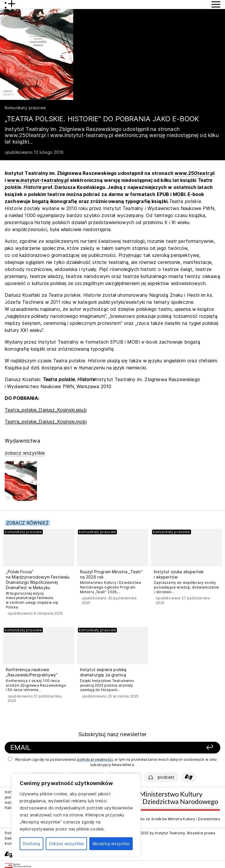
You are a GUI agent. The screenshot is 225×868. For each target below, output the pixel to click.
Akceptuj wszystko (111, 844)
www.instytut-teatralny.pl (38, 180)
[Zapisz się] (178, 748)
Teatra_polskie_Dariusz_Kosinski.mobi (46, 422)
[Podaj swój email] (75, 748)
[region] (76, 815)
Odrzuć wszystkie (66, 844)
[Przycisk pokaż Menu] (216, 4)
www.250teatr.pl (195, 173)
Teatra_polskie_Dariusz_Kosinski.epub (46, 410)
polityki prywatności (95, 759)
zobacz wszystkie (25, 453)
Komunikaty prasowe (25, 108)
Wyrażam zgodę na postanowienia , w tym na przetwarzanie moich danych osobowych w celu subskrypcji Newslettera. (112, 762)
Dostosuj (31, 844)
